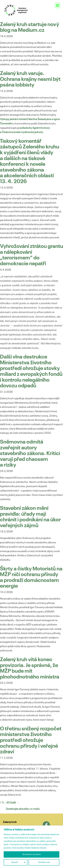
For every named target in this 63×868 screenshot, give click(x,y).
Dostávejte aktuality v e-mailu (23, 809)
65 (8, 803)
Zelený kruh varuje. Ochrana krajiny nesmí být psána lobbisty (30, 79)
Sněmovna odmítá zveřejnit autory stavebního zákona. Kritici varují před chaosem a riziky (30, 454)
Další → (14, 803)
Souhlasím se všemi (32, 854)
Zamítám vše (44, 862)
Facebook (46, 825)
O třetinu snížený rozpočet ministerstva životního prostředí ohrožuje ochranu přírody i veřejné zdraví (31, 740)
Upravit (15, 862)
